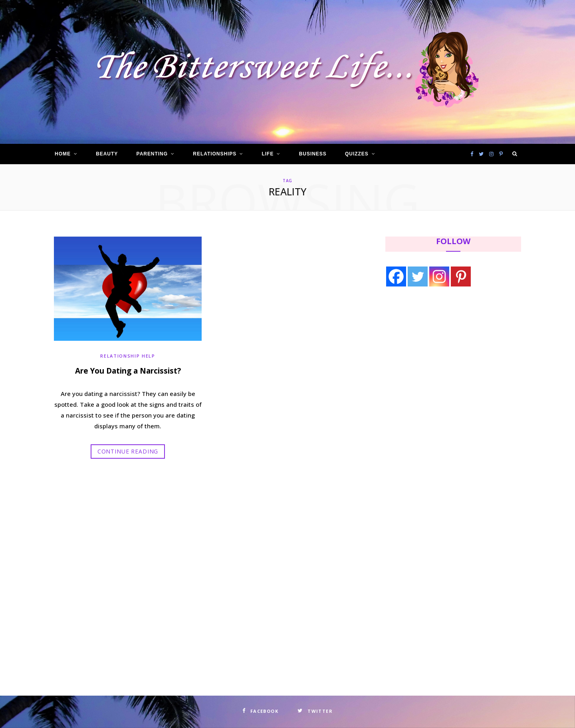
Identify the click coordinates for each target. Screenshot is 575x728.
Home (63, 154)
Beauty (107, 154)
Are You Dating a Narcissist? (128, 370)
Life (268, 154)
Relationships (215, 154)
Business (313, 154)
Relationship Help (128, 356)
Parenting (152, 154)
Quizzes (357, 154)
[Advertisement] (436, 358)
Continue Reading (128, 451)
